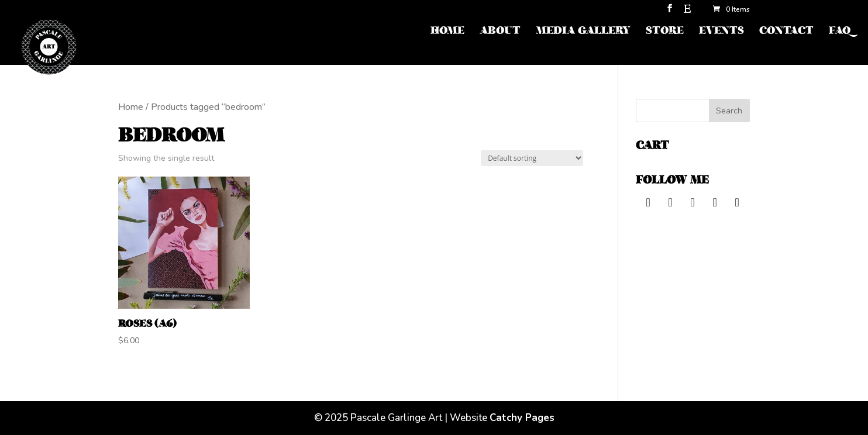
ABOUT (500, 32)
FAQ (840, 32)
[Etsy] (687, 12)
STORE (665, 32)
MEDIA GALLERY (583, 32)
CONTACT (786, 32)
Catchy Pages (522, 418)
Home (131, 107)
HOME (447, 32)
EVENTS (721, 32)
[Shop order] (532, 158)
